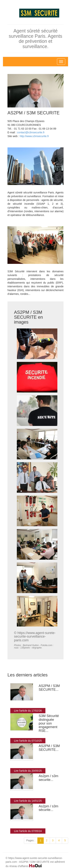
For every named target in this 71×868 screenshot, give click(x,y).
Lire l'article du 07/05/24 (28, 831)
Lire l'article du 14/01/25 (28, 801)
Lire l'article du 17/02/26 (28, 711)
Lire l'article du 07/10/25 (28, 741)
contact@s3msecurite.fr (31, 132)
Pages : (31, 840)
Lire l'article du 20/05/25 (28, 771)
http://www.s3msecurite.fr (34, 136)
